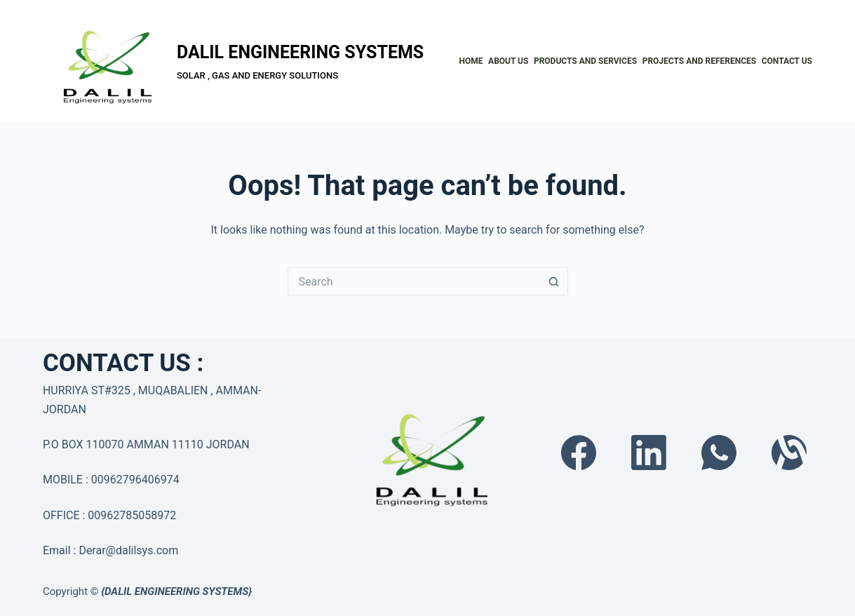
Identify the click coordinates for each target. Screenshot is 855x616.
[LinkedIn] (649, 453)
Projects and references (700, 61)
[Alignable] (789, 453)
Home (471, 61)
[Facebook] (579, 453)
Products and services (585, 61)
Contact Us (787, 61)
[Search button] (554, 281)
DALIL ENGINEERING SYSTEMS (300, 52)
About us (508, 61)
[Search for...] (414, 281)
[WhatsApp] (719, 453)
